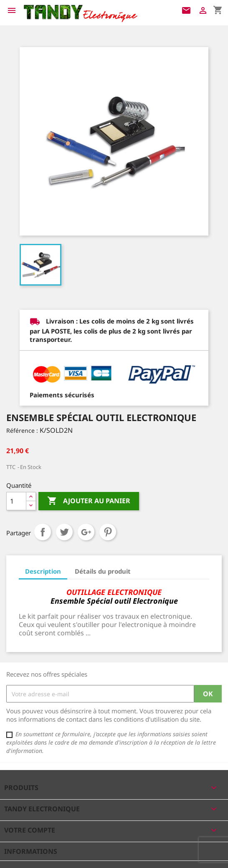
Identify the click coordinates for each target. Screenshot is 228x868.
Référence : (22, 430)
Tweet (64, 532)
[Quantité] (16, 501)
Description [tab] (43, 571)
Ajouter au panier (89, 501)
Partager (43, 532)
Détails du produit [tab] (103, 571)
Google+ (86, 532)
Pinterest (108, 532)
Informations (31, 851)
